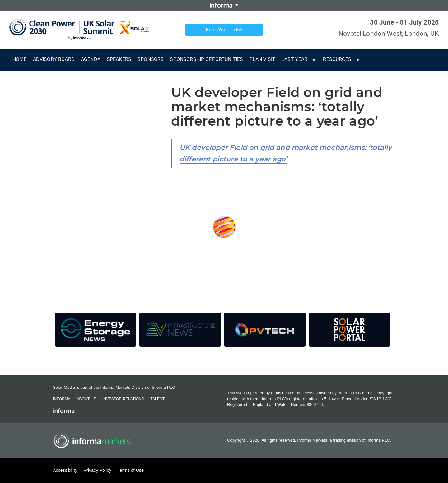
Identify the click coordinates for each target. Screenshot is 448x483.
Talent (157, 399)
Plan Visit (262, 59)
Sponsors (151, 59)
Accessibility (65, 470)
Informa (62, 399)
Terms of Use (131, 470)
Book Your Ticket (224, 30)
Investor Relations (123, 399)
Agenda (91, 59)
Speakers (119, 59)
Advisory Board (54, 59)
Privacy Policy (97, 470)
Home (20, 59)
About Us (86, 399)
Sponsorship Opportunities (206, 59)
